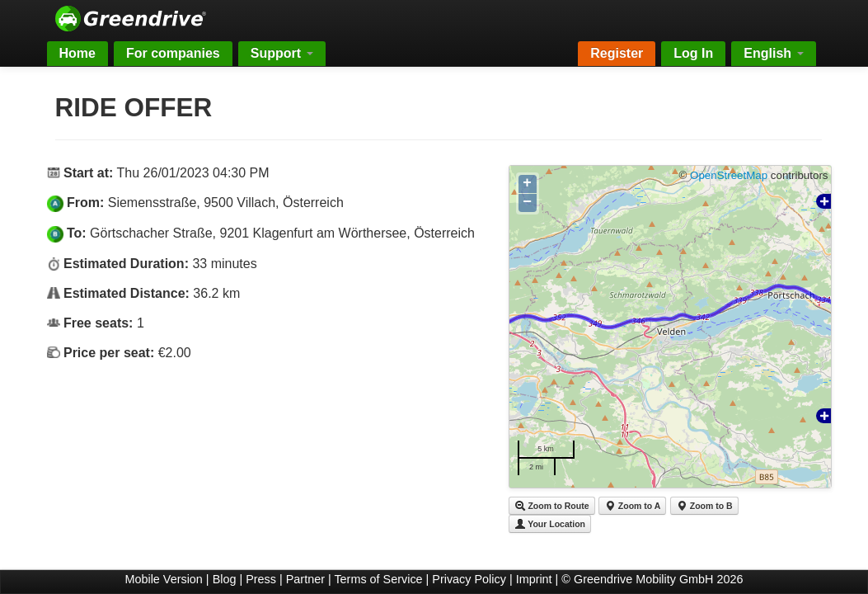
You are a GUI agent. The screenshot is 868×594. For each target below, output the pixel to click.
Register (617, 53)
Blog (225, 579)
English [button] (773, 53)
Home (77, 53)
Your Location (550, 524)
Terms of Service (378, 579)
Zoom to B (704, 506)
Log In (693, 53)
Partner (305, 579)
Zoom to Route (552, 506)
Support (282, 53)
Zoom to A (632, 506)
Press (261, 579)
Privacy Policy (469, 579)
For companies (173, 53)
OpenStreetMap (729, 175)
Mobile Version (163, 579)
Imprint (534, 579)
